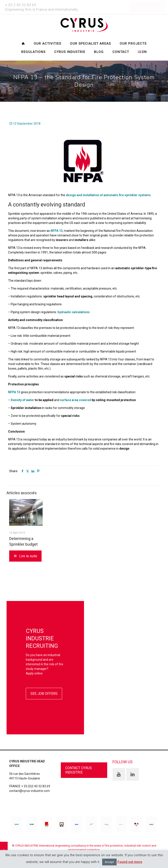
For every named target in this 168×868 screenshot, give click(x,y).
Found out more (130, 862)
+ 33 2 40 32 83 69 (20, 5)
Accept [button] (109, 862)
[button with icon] (119, 774)
